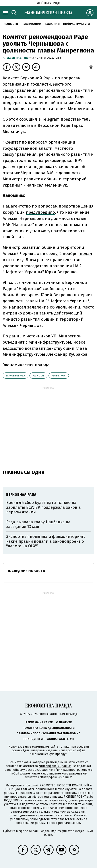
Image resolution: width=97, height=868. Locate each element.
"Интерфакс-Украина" (55, 766)
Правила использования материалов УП (48, 733)
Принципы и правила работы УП (49, 739)
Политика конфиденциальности (49, 728)
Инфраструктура (77, 24)
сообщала (53, 289)
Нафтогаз (38, 376)
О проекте (64, 722)
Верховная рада (15, 376)
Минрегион (59, 376)
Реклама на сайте (39, 722)
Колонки (52, 24)
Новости (11, 24)
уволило (11, 266)
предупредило (40, 212)
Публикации (31, 24)
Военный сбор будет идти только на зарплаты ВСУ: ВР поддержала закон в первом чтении (44, 507)
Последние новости (26, 571)
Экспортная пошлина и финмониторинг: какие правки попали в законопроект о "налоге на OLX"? (46, 541)
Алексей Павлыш (16, 58)
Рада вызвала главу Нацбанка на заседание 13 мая (38, 524)
